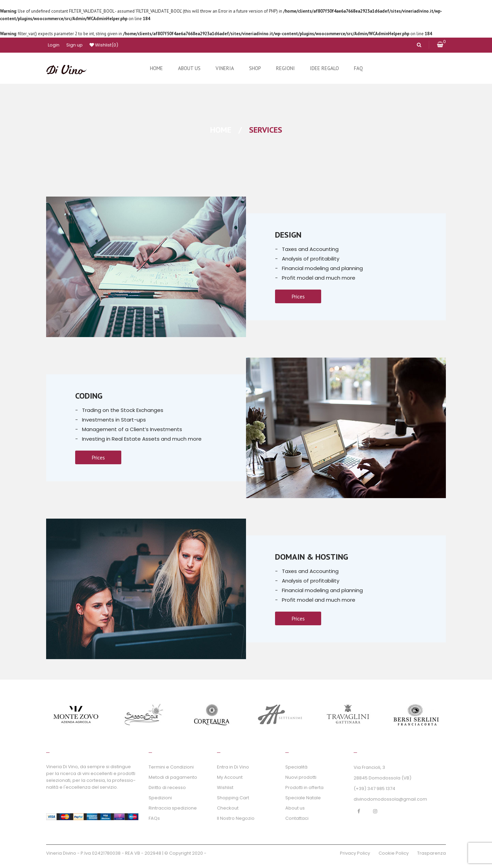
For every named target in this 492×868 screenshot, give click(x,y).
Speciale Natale (303, 798)
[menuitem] (156, 68)
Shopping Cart (233, 798)
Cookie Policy (394, 853)
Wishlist (104, 45)
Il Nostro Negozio (236, 818)
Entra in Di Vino (233, 767)
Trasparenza (432, 853)
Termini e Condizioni (171, 767)
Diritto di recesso (167, 787)
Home (221, 130)
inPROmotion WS (65, 861)
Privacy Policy (355, 853)
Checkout (228, 808)
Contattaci (297, 818)
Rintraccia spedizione (173, 808)
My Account (230, 777)
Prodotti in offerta (304, 787)
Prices (298, 296)
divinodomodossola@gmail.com (390, 799)
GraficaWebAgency (229, 853)
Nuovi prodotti (301, 777)
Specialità (296, 767)
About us (295, 808)
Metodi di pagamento (173, 777)
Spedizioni (160, 798)
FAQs (154, 818)
